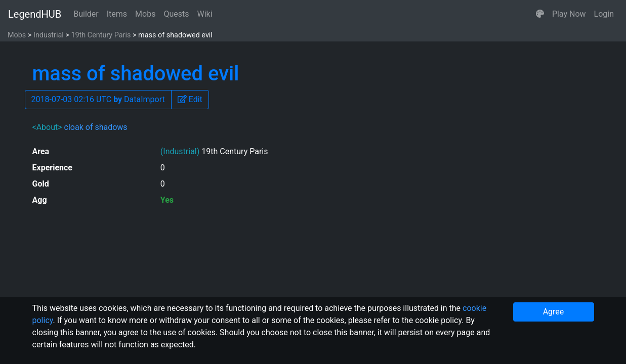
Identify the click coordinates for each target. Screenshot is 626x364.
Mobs (145, 14)
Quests (176, 14)
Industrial (49, 35)
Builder (86, 14)
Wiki (205, 14)
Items (117, 14)
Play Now (569, 14)
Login (604, 14)
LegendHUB (35, 14)
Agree (554, 312)
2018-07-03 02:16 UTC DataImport (98, 99)
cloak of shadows (96, 127)
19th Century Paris (101, 35)
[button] (540, 14)
